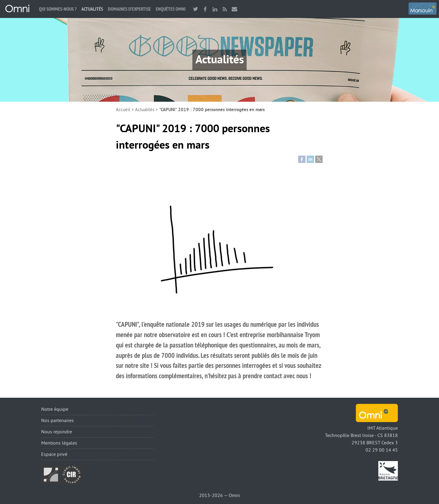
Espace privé (54, 454)
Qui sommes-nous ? (58, 9)
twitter (195, 9)
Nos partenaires (57, 421)
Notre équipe (55, 409)
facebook (205, 9)
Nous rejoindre (57, 432)
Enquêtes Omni (171, 9)
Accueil (123, 110)
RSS (225, 9)
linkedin (215, 9)
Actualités (92, 9)
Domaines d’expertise (129, 9)
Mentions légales (59, 443)
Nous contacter (234, 9)
